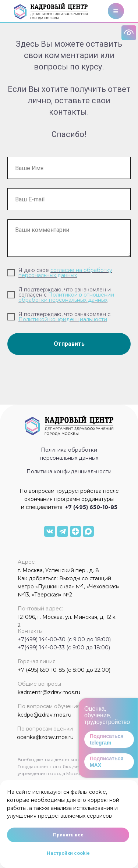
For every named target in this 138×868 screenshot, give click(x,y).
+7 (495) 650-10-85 (91, 507)
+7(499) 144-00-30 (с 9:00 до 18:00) (64, 639)
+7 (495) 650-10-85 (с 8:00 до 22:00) (64, 670)
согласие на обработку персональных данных (65, 273)
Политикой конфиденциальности (63, 319)
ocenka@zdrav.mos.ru (45, 737)
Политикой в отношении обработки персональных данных (66, 297)
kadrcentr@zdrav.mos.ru (49, 692)
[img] (50, 531)
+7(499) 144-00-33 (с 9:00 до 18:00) (64, 648)
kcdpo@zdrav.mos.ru (45, 715)
